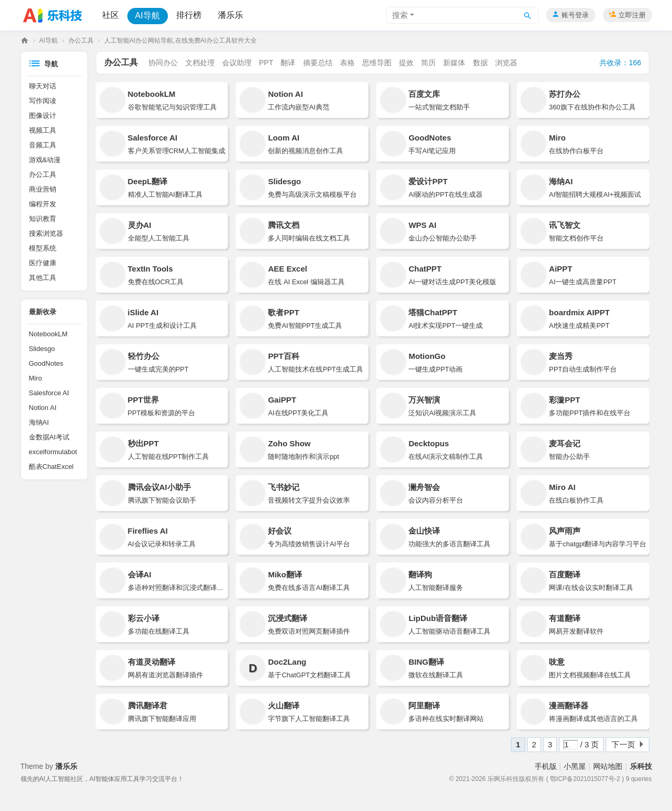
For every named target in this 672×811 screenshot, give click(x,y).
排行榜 (189, 15)
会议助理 (237, 63)
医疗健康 (43, 263)
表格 (347, 63)
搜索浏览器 (46, 233)
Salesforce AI (49, 393)
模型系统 (43, 248)
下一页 (623, 744)
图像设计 (43, 116)
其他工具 (43, 278)
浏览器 (506, 63)
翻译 (288, 63)
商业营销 (43, 189)
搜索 (400, 15)
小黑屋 (575, 766)
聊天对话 (43, 86)
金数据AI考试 (49, 437)
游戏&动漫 (45, 160)
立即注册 (632, 15)
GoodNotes (46, 363)
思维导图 (377, 63)
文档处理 (200, 63)
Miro (36, 378)
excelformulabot (53, 452)
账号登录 (575, 15)
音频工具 (43, 145)
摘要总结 (318, 63)
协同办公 (163, 63)
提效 (406, 63)
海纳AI (39, 422)
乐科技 (25, 41)
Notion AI (43, 408)
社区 (111, 15)
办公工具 (81, 41)
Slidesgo (42, 349)
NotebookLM (48, 334)
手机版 (546, 766)
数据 (480, 63)
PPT (266, 63)
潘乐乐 (230, 15)
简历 (428, 63)
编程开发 (43, 204)
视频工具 (43, 130)
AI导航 (148, 16)
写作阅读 (43, 101)
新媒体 (454, 63)
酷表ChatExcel (51, 467)
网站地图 (608, 766)
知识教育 (43, 219)
